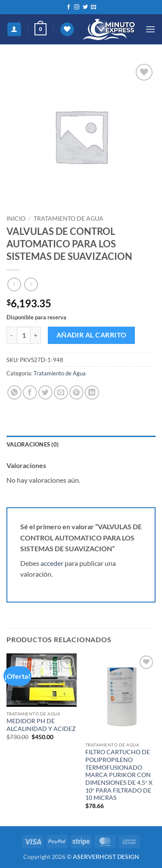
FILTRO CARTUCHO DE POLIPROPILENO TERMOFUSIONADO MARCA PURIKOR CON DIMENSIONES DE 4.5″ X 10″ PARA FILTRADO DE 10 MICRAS (119, 775)
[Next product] (14, 284)
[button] (40, 29)
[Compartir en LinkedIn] (92, 392)
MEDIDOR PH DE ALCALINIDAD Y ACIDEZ (41, 725)
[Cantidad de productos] (24, 335)
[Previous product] (31, 284)
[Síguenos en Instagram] (77, 7)
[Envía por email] (61, 392)
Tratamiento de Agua (69, 219)
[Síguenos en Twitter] (85, 7)
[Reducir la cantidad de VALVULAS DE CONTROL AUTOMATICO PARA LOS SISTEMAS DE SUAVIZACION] (12, 335)
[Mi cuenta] (14, 30)
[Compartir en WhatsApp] (14, 392)
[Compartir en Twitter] (45, 392)
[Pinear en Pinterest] (76, 392)
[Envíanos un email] (93, 7)
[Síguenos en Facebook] (69, 7)
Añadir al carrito (92, 335)
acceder (52, 563)
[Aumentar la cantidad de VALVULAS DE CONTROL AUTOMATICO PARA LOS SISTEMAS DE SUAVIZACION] (36, 335)
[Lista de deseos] (67, 30)
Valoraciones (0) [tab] (33, 444)
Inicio (16, 219)
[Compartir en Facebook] (30, 392)
